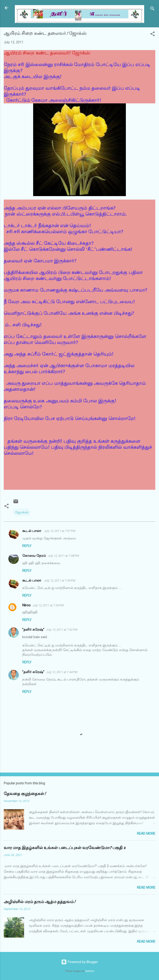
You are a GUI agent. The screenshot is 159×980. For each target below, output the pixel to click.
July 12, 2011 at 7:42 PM (62, 630)
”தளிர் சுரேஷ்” (33, 630)
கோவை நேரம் (34, 556)
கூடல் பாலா (32, 531)
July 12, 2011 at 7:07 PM (60, 531)
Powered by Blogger (80, 962)
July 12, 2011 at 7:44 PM (62, 672)
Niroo (26, 605)
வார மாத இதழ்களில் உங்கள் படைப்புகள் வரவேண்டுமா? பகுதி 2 (65, 848)
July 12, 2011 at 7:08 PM (63, 556)
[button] (153, 35)
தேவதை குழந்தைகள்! (25, 794)
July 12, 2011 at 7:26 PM (48, 605)
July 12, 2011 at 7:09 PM (60, 581)
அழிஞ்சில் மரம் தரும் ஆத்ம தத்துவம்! (40, 902)
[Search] (153, 9)
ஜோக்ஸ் (22, 512)
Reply (27, 546)
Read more (146, 834)
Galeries (90, 971)
